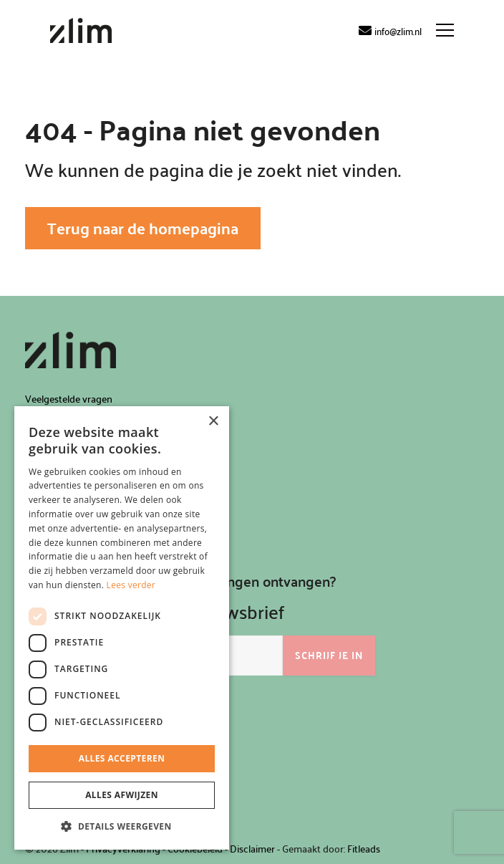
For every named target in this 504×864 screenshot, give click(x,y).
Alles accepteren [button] (122, 758)
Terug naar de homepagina (143, 228)
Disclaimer (252, 849)
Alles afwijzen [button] (122, 795)
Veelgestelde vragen (69, 399)
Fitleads (364, 849)
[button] (122, 827)
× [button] (213, 422)
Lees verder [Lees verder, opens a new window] (131, 585)
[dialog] (122, 628)
